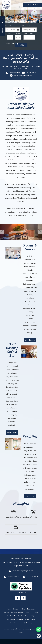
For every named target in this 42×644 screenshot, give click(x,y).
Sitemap (6, 629)
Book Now (33, 5)
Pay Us (20, 616)
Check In (9, 26)
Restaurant (31, 609)
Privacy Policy (30, 619)
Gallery (37, 612)
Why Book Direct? (12, 44)
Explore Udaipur (17, 612)
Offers (23, 609)
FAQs (33, 616)
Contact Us (11, 616)
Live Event (14, 623)
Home (9, 609)
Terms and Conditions (15, 619)
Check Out (26, 26)
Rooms (16, 609)
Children (18, 34)
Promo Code (28, 34)
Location (29, 612)
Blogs (27, 616)
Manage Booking (26, 623)
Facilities (6, 612)
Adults (9, 34)
